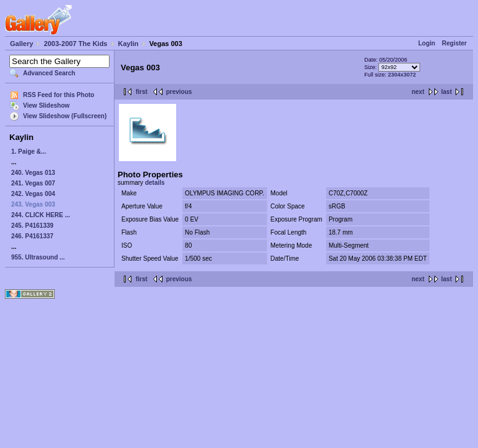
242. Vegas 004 (33, 194)
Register (454, 43)
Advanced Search (49, 73)
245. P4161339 (32, 226)
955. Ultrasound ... (38, 257)
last (447, 92)
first (142, 92)
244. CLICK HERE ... (40, 215)
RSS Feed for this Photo (59, 95)
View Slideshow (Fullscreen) (65, 116)
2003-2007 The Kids (75, 44)
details (155, 183)
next (418, 92)
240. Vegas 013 (33, 173)
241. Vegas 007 (33, 183)
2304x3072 (402, 75)
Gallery (21, 44)
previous (179, 92)
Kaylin (129, 44)
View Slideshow (46, 105)
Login (427, 43)
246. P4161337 (32, 236)
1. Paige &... (29, 152)
